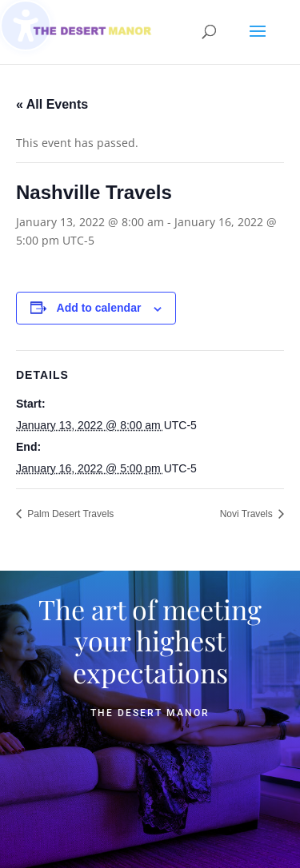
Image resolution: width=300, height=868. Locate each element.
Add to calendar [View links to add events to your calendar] (99, 308)
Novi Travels (248, 514)
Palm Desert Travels (69, 514)
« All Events (52, 104)
